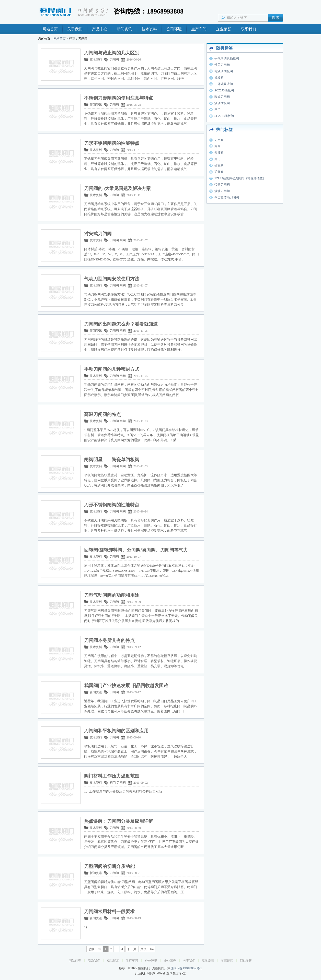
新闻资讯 (124, 29)
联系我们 (248, 29)
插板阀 (219, 78)
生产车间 (199, 29)
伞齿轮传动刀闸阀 (227, 197)
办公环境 (151, 961)
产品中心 (100, 29)
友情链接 (227, 961)
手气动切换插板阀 (227, 58)
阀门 (113, 783)
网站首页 (50, 29)
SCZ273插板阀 (224, 90)
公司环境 (174, 29)
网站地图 (246, 961)
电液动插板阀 (224, 71)
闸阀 (123, 240)
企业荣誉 (224, 29)
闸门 (217, 110)
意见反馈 (208, 961)
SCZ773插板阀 (224, 116)
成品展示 (113, 961)
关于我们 (75, 29)
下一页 (132, 949)
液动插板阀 (222, 103)
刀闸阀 (114, 59)
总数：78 (94, 949)
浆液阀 (219, 153)
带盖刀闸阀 (222, 65)
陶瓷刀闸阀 (222, 97)
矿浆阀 (219, 172)
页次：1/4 (147, 949)
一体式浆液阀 (224, 84)
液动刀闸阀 (222, 191)
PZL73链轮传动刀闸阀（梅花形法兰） (240, 178)
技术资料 (149, 29)
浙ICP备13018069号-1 (187, 968)
